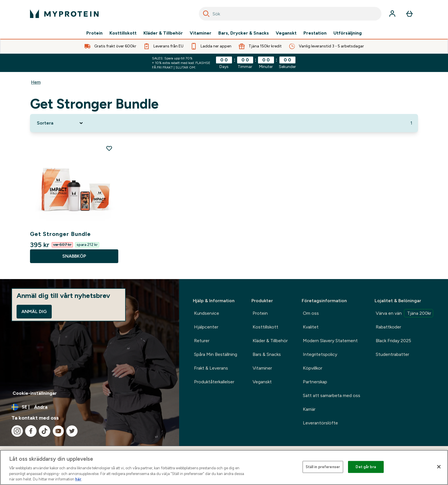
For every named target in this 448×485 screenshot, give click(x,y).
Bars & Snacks (267, 354)
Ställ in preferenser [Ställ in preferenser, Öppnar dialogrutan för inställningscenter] (323, 467)
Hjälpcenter (206, 327)
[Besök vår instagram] (17, 431)
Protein (94, 33)
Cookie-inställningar (35, 393)
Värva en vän (404, 313)
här (78, 479)
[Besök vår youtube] (58, 431)
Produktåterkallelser (214, 382)
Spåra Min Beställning (216, 354)
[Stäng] (439, 467)
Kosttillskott (123, 33)
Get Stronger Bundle (60, 234)
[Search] (206, 14)
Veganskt (286, 33)
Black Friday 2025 (393, 341)
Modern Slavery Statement (330, 341)
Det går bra (366, 467)
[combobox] (290, 14)
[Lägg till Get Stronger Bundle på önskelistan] (109, 148)
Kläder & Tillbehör (163, 33)
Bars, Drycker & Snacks (244, 33)
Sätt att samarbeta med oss (332, 395)
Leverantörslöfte (320, 423)
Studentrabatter (392, 354)
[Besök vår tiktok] (45, 431)
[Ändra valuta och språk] (90, 407)
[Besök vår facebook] (31, 431)
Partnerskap (315, 382)
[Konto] (392, 14)
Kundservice (207, 313)
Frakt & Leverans (211, 368)
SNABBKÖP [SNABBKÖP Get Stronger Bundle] (74, 256)
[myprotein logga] (64, 14)
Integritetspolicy (320, 354)
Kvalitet (311, 327)
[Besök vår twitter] (72, 431)
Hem (36, 82)
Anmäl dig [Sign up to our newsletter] (34, 311)
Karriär (309, 409)
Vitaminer (201, 33)
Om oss (311, 313)
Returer (202, 341)
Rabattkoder (388, 327)
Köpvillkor (313, 368)
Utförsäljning (348, 33)
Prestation (315, 33)
